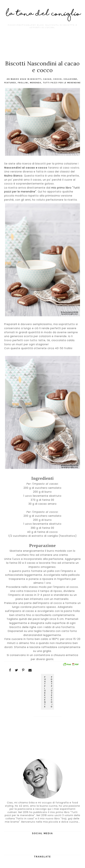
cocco (58, 79)
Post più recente (45, 692)
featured (10, 83)
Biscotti (36, 79)
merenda (36, 83)
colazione (70, 79)
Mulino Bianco (13, 176)
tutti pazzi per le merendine (62, 83)
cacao (47, 79)
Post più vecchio (52, 692)
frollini (23, 83)
